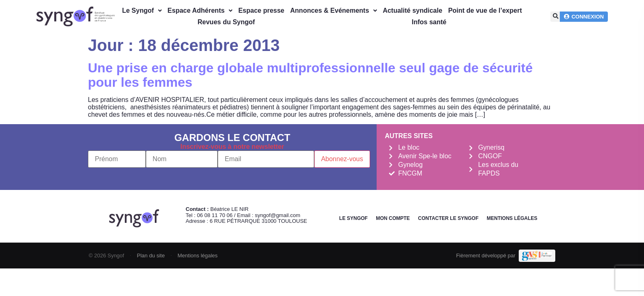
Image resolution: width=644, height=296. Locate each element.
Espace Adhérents (200, 10)
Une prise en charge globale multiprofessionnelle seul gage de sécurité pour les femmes (310, 75)
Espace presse (261, 10)
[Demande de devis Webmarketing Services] (537, 256)
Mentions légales (512, 218)
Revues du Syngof (226, 22)
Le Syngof (142, 10)
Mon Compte (393, 218)
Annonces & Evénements (334, 10)
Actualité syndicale (413, 10)
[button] (555, 17)
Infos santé (429, 22)
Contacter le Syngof (448, 218)
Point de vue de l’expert (485, 10)
